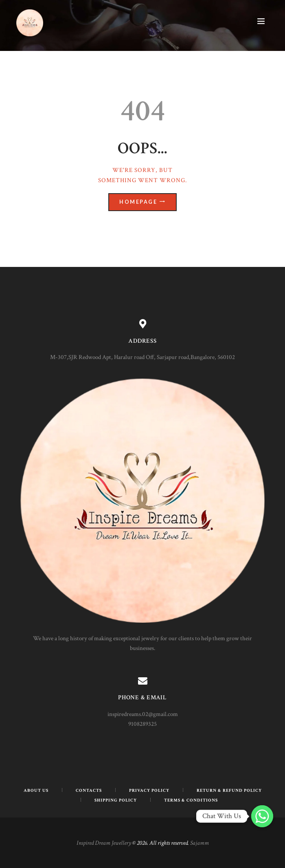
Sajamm (199, 843)
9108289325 (142, 724)
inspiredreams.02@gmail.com (143, 714)
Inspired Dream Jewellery (104, 843)
